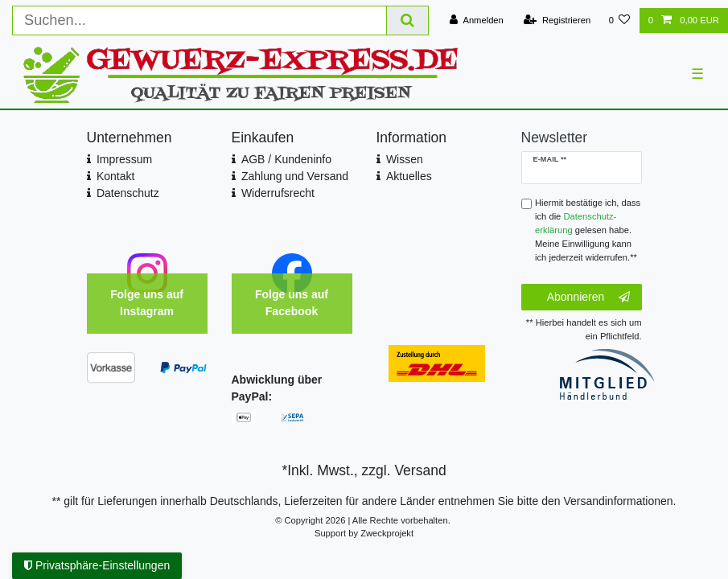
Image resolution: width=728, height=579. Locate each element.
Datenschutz (128, 193)
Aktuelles (409, 176)
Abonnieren (588, 298)
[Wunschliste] (619, 21)
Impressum (124, 159)
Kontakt (115, 176)
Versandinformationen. (619, 501)
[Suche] (408, 21)
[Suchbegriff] (199, 21)
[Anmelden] (477, 21)
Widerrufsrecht (278, 193)
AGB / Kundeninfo (286, 159)
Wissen (405, 159)
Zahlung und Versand (295, 176)
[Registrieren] (557, 21)
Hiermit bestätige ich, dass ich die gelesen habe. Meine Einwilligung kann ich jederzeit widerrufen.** (588, 230)
